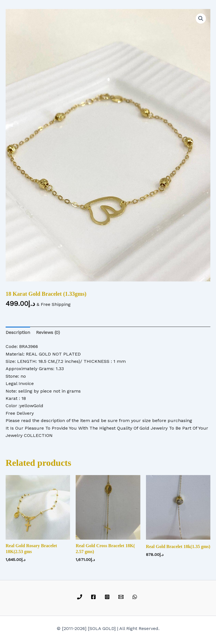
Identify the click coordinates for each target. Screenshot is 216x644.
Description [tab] (18, 332)
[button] (201, 19)
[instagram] (108, 597)
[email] (122, 597)
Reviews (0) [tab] (48, 332)
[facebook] (94, 597)
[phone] (81, 597)
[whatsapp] (135, 597)
